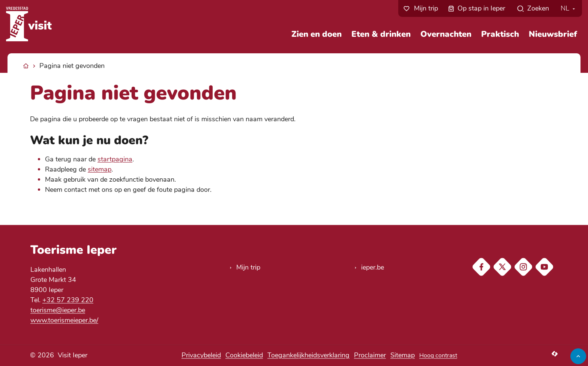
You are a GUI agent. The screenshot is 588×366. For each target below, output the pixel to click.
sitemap (100, 169)
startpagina (115, 159)
